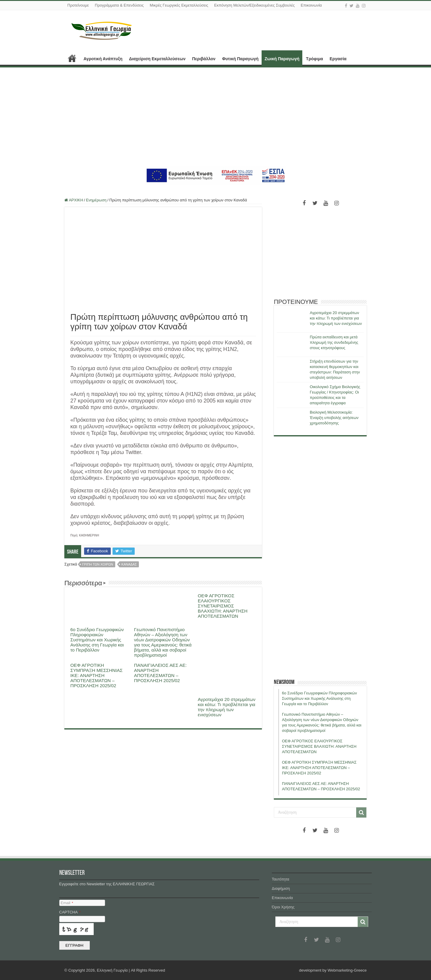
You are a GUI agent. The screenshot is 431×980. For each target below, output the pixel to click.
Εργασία (338, 59)
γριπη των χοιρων (98, 564)
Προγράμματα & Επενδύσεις (119, 5)
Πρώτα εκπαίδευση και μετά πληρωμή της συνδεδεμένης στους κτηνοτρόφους (334, 342)
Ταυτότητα (280, 879)
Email (67, 903)
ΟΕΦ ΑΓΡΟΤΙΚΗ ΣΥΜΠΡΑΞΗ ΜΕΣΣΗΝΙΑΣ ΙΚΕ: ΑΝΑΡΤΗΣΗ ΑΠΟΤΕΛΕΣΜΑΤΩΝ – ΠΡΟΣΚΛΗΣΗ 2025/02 (97, 675)
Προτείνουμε (78, 5)
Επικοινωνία (311, 5)
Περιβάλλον (204, 59)
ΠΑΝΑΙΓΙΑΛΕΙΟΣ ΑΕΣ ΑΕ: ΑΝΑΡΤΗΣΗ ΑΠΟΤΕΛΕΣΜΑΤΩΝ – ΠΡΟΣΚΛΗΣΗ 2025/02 (160, 673)
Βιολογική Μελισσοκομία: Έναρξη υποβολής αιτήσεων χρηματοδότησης (334, 418)
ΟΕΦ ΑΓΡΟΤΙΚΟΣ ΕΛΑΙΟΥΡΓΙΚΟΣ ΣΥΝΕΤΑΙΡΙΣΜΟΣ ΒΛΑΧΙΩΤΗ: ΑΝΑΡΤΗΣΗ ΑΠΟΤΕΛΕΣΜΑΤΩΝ (223, 606)
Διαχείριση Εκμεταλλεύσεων (157, 59)
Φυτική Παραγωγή (240, 59)
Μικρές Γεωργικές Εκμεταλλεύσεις (179, 5)
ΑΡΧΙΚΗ (72, 58)
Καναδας (129, 564)
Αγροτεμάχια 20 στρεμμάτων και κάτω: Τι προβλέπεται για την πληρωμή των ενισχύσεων (227, 707)
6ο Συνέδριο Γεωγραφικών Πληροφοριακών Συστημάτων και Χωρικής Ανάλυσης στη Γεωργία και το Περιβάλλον (97, 640)
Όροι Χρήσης (283, 907)
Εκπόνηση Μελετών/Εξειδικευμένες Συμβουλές (254, 5)
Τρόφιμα (314, 59)
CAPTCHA (70, 912)
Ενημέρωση (96, 200)
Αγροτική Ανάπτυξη (103, 59)
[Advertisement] (215, 117)
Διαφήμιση (281, 888)
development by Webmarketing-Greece (333, 970)
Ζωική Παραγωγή (282, 59)
